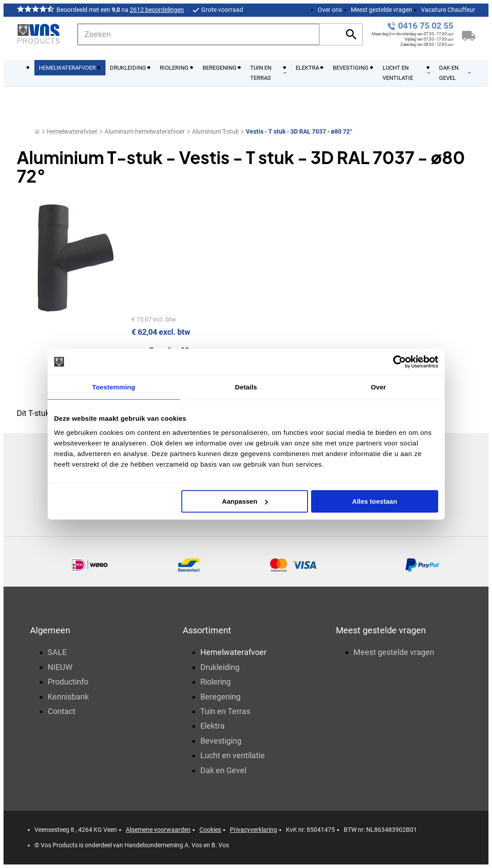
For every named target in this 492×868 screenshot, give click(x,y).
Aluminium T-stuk (215, 131)
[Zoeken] (199, 34)
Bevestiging (221, 741)
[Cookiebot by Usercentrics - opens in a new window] (400, 362)
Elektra (212, 726)
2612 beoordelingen (157, 10)
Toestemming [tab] (114, 387)
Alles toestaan (375, 501)
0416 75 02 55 (426, 26)
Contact (62, 711)
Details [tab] (246, 387)
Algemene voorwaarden (158, 830)
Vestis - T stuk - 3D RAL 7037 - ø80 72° (299, 131)
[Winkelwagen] (469, 34)
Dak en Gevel (223, 770)
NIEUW (60, 667)
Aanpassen (245, 501)
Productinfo (68, 682)
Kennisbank (68, 697)
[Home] (37, 132)
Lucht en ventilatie (233, 755)
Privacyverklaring (254, 830)
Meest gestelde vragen (381, 10)
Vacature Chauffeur (448, 10)
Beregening (220, 697)
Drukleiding (220, 667)
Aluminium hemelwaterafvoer (145, 131)
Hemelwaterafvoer (72, 131)
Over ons (330, 10)
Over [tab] (378, 387)
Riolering (216, 682)
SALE (57, 652)
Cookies (210, 830)
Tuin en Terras (225, 711)
